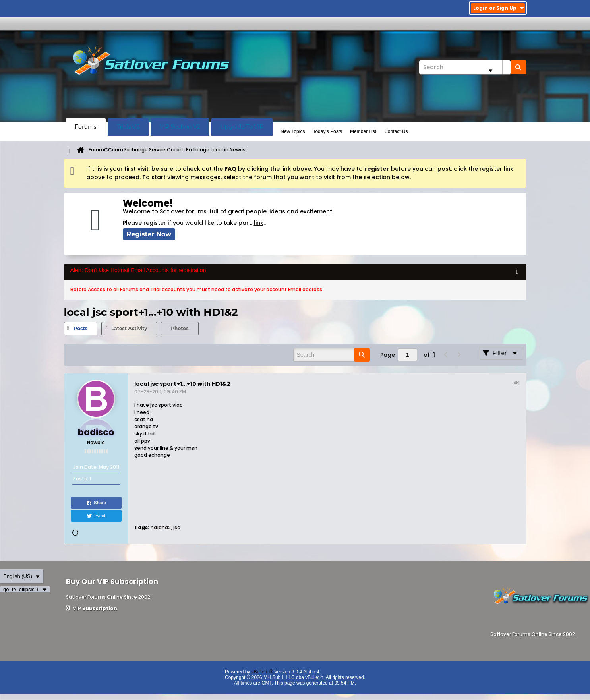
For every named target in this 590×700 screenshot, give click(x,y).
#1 (516, 383)
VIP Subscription (92, 608)
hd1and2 (161, 527)
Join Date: (85, 467)
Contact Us (396, 131)
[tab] (81, 329)
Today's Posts (327, 131)
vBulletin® (262, 672)
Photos (180, 328)
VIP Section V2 (180, 127)
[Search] (465, 67)
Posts (81, 328)
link (259, 223)
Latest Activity (129, 328)
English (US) (22, 576)
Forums (86, 127)
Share (96, 503)
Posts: (81, 479)
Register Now (149, 234)
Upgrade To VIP (242, 127)
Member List (363, 131)
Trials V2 (128, 127)
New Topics (293, 131)
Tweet (96, 516)
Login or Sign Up (499, 8)
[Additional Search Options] (491, 70)
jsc (177, 527)
